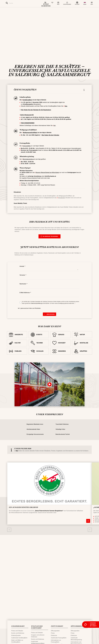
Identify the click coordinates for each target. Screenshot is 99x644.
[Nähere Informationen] (88, 528)
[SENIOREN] (60, 358)
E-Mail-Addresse (25, 300)
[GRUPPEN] (82, 358)
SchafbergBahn (27, 107)
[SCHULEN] (39, 358)
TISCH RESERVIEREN (28, 130)
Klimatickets (62, 205)
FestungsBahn (27, 153)
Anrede (22, 273)
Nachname (23, 291)
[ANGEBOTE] (17, 342)
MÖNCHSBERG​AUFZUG (79, 626)
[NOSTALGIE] (82, 350)
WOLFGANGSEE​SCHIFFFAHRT (37, 627)
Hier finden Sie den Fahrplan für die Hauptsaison (36, 117)
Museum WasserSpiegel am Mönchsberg (47, 179)
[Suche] (22, 3)
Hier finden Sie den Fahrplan (50, 142)
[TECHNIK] (39, 350)
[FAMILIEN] (17, 358)
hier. (66, 113)
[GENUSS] (60, 342)
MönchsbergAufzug (28, 166)
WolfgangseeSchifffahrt (30, 140)
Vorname (22, 282)
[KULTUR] (17, 350)
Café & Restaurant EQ (27, 122)
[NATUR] (82, 342)
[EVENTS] (39, 342)
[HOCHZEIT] (60, 350)
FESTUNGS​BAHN (57, 626)
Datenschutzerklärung (37, 310)
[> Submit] (50, 321)
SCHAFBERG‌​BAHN (18, 626)
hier (55, 132)
